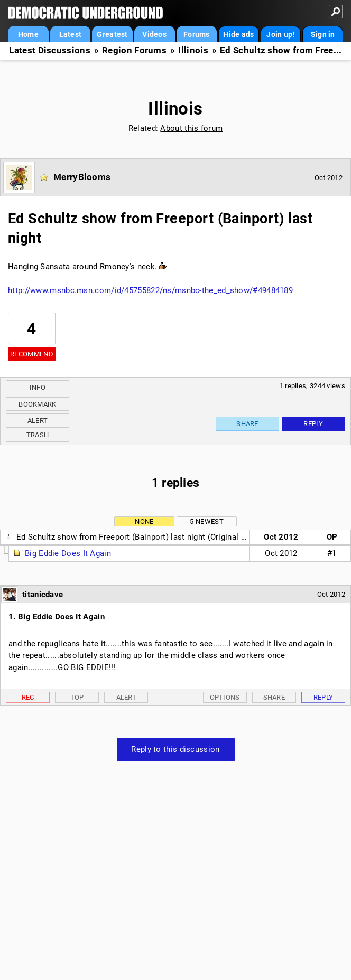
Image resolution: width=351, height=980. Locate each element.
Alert (38, 421)
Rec (28, 697)
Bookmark (37, 404)
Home (28, 34)
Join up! (280, 34)
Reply (313, 424)
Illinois (193, 50)
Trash (38, 435)
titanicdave (43, 595)
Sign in (323, 34)
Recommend (32, 354)
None (144, 521)
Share (247, 424)
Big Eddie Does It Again (68, 553)
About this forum (191, 128)
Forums (197, 34)
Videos (154, 34)
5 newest (206, 521)
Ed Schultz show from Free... (281, 50)
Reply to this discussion (175, 749)
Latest (71, 34)
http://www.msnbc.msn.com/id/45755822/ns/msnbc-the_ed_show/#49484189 (150, 290)
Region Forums (134, 50)
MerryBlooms (82, 177)
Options (225, 697)
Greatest (112, 34)
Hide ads (238, 34)
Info (38, 387)
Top (77, 697)
